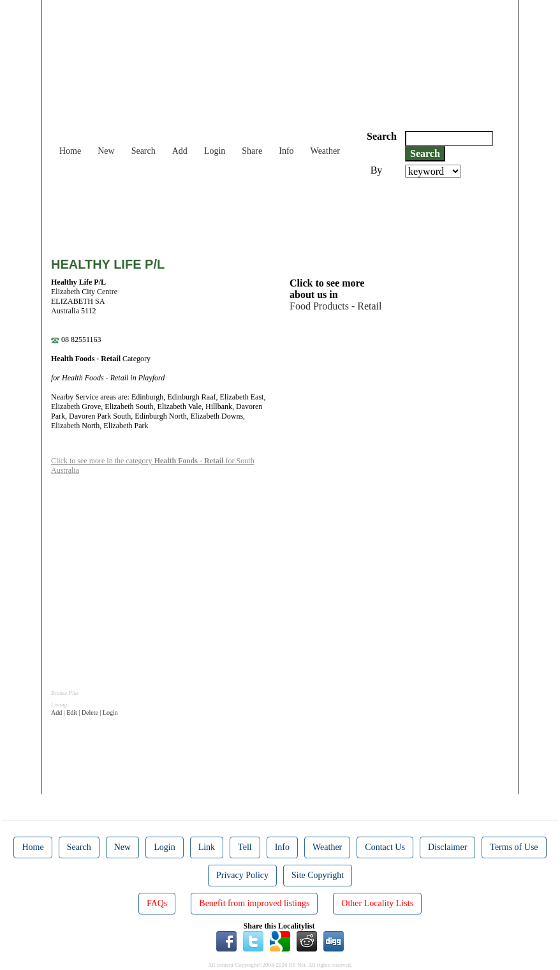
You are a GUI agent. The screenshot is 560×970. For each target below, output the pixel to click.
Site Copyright (318, 875)
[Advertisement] (283, 213)
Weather (325, 151)
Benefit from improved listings (254, 903)
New (106, 151)
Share (252, 151)
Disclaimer (447, 847)
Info (286, 151)
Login (215, 151)
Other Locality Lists (377, 903)
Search (144, 151)
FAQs (157, 903)
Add (180, 151)
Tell (245, 847)
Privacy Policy (242, 875)
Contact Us (385, 847)
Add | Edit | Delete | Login (85, 713)
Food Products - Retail (335, 306)
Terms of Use (514, 847)
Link (207, 847)
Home (70, 151)
